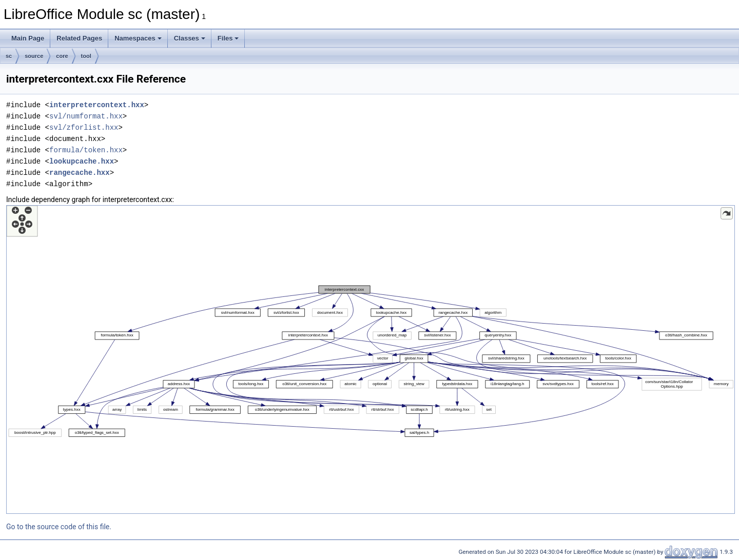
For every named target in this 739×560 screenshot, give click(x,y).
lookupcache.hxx (82, 161)
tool (86, 56)
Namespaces (138, 38)
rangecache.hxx (80, 173)
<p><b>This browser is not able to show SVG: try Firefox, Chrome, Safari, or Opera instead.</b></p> (371, 359)
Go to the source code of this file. (59, 527)
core (62, 56)
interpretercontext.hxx (97, 105)
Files (228, 38)
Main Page (28, 38)
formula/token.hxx (86, 150)
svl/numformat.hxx (86, 116)
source (34, 56)
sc (9, 56)
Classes (190, 38)
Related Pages (79, 38)
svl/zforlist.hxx (84, 127)
